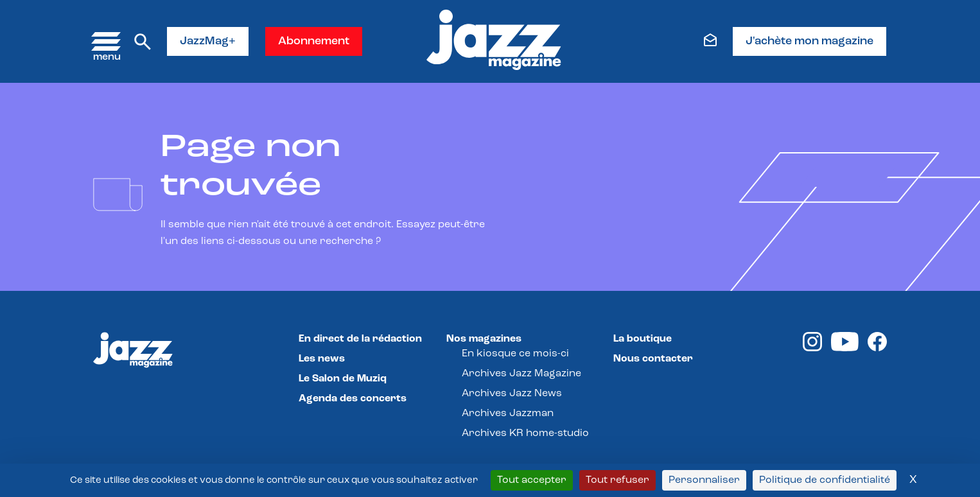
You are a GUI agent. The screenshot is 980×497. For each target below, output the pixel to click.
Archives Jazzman (508, 414)
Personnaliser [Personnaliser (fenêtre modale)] (704, 480)
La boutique (643, 339)
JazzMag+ (208, 41)
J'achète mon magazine (809, 41)
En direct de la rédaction (360, 339)
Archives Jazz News (512, 394)
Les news (322, 359)
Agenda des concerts (353, 399)
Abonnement (314, 41)
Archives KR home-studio (525, 433)
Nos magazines (484, 339)
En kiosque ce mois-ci (515, 354)
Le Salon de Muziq (343, 379)
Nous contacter (653, 359)
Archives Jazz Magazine (521, 374)
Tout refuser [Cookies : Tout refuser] (617, 480)
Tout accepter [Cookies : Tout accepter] (532, 480)
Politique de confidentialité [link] (825, 480)
